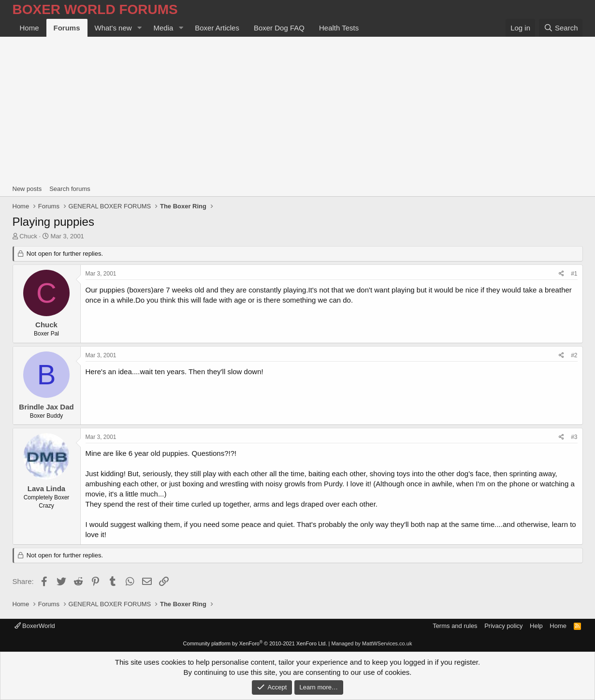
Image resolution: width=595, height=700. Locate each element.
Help (536, 626)
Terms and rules (455, 626)
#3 (574, 437)
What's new (113, 28)
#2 (574, 355)
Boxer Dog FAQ (279, 28)
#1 (574, 274)
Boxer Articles (217, 28)
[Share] (561, 274)
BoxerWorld (35, 626)
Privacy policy (503, 626)
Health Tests (339, 28)
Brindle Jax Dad (46, 407)
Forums (67, 28)
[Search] (561, 28)
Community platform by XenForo (255, 643)
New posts (27, 189)
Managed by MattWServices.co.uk (372, 643)
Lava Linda (46, 489)
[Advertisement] (298, 109)
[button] (139, 28)
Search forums (70, 189)
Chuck (28, 236)
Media (163, 28)
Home (29, 28)
